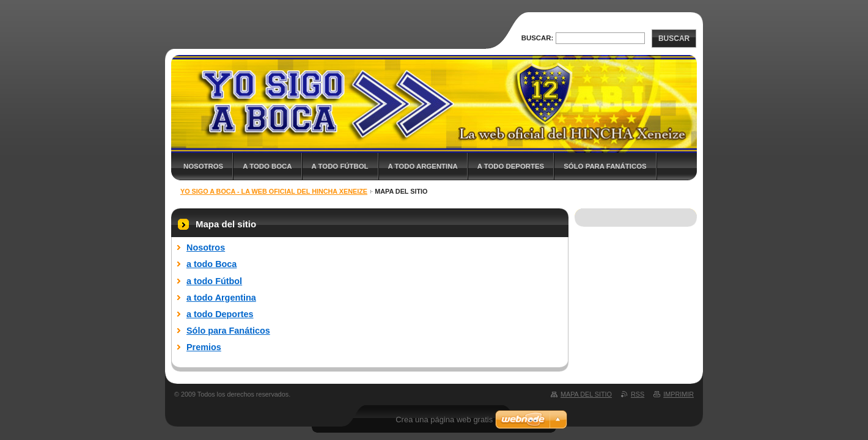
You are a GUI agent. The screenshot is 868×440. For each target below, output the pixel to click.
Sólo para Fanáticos (605, 166)
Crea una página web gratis (444, 420)
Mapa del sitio (586, 394)
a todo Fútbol (340, 166)
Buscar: (538, 38)
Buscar (674, 38)
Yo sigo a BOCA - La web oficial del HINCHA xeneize (274, 191)
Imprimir (679, 394)
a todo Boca (267, 166)
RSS (638, 394)
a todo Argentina (423, 166)
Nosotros (203, 166)
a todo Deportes (511, 166)
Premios (204, 347)
